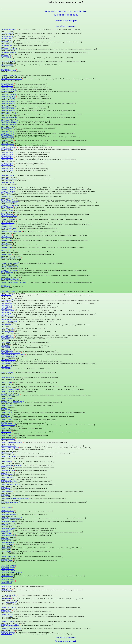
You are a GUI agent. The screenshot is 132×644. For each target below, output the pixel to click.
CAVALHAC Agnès (7, 84)
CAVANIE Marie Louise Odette (11, 258)
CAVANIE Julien (6, 251)
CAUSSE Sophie (6, 56)
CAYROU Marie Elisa (8, 439)
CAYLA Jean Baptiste (8, 316)
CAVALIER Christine (8, 175)
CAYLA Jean (5, 312)
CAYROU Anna (6, 386)
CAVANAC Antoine (7, 188)
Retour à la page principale (66, 21)
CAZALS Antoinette (7, 511)
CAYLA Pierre (5, 363)
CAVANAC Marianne (8, 223)
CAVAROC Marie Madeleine (10, 279)
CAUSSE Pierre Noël (8, 52)
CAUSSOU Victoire (7, 65)
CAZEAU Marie (6, 611)
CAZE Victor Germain (8, 602)
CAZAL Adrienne (6, 462)
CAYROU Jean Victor (8, 425)
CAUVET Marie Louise (8, 70)
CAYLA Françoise (7, 309)
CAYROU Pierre (6, 449)
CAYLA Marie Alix (7, 351)
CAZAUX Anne (6, 586)
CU (74, 15)
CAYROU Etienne (7, 391)
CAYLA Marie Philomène (9, 356)
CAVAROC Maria (6, 276)
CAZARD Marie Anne (8, 557)
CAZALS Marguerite (7, 542)
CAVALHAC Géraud (7, 102)
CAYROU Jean (6, 409)
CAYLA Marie (5, 339)
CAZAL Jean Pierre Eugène (9, 485)
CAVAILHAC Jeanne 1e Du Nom (11, 79)
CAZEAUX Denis (7, 634)
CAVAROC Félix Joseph (9, 267)
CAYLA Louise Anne (8, 328)
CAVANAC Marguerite (8, 219)
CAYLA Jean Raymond (8, 321)
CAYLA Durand (6, 304)
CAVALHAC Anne (7, 86)
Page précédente (61, 26)
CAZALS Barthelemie (8, 514)
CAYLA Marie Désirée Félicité (11, 353)
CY (77, 15)
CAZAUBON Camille (8, 567)
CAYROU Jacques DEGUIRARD (11, 402)
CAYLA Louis (5, 325)
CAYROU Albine (6, 383)
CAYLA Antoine (6, 295)
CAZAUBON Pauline (8, 581)
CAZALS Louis (6, 539)
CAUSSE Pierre (6, 45)
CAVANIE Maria (6, 254)
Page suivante (71, 26)
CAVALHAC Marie (7, 149)
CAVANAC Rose (6, 235)
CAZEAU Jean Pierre (8, 607)
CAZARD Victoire (7, 560)
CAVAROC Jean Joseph (8, 270)
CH (60, 15)
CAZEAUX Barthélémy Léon (10, 629)
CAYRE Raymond (7, 377)
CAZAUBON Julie (7, 579)
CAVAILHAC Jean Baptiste (9, 75)
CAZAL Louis (5, 488)
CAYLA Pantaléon (7, 362)
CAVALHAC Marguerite (9, 147)
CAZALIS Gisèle (6, 507)
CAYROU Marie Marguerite (10, 448)
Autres (85, 11)
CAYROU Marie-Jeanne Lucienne (12, 442)
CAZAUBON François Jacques (11, 572)
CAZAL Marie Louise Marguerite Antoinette (15, 499)
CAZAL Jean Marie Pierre (9, 481)
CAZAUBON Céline (7, 569)
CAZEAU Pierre (6, 614)
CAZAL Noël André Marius (10, 502)
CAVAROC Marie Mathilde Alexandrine (13, 283)
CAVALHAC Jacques (8, 124)
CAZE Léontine (6, 599)
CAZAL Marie (5, 495)
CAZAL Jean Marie (7, 477)
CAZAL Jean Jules (7, 474)
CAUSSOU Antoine (7, 61)
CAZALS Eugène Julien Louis (10, 518)
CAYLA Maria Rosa (7, 337)
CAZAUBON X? (6, 583)
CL (65, 15)
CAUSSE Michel (6, 42)
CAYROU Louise (6, 428)
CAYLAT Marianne (7, 372)
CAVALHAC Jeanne (7, 137)
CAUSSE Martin (6, 33)
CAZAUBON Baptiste (8, 565)
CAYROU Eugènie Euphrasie (10, 395)
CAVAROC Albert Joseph (9, 263)
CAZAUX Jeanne (6, 590)
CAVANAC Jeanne (7, 207)
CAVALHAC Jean (6, 128)
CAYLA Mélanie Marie (8, 360)
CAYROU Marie (6, 432)
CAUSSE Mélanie (7, 38)
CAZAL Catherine (7, 467)
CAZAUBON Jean (7, 576)
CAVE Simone (5, 286)
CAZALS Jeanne (6, 532)
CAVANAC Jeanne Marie (9, 216)
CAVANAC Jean (6, 193)
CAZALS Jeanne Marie (8, 535)
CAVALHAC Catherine (8, 96)
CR (71, 15)
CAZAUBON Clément (8, 571)
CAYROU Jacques (7, 398)
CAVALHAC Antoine (8, 89)
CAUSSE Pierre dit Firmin (9, 49)
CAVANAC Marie (6, 225)
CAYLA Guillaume (7, 311)
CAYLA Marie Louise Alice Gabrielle (13, 355)
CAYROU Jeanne (6, 420)
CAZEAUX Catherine (8, 632)
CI (63, 15)
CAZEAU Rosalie (6, 616)
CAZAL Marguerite (7, 492)
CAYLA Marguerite (7, 335)
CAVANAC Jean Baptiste (9, 202)
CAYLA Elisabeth (6, 307)
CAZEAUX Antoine (7, 622)
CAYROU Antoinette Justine (10, 390)
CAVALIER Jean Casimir (9, 179)
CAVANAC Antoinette (8, 191)
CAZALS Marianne (7, 544)
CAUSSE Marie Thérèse (8, 30)
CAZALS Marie (6, 548)
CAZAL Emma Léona (8, 470)
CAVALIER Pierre (7, 182)
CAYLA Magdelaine (7, 332)
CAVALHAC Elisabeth (8, 98)
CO (68, 15)
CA (55, 15)
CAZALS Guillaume (7, 521)
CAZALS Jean (5, 530)
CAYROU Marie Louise (8, 446)
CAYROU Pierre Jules (8, 456)
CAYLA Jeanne (6, 319)
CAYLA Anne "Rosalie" (8, 291)
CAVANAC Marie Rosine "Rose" (11, 232)
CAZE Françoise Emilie (8, 595)
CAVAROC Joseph (7, 272)
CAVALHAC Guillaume (8, 117)
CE (57, 15)
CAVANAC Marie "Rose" (9, 228)
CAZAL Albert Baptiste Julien (10, 465)
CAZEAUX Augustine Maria (10, 625)
